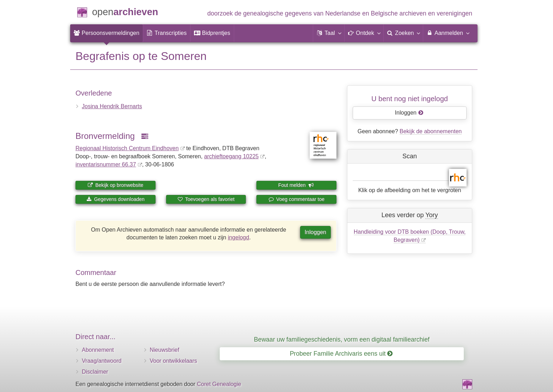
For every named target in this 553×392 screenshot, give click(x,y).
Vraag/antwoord (102, 361)
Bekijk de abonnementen (431, 131)
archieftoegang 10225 (232, 156)
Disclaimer (95, 372)
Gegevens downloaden (116, 199)
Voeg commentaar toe (296, 199)
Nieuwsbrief (165, 350)
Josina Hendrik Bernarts (112, 106)
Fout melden (296, 185)
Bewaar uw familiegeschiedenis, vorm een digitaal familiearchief (342, 339)
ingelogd (239, 237)
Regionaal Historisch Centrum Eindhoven (127, 148)
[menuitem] (107, 33)
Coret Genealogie (219, 384)
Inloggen (315, 232)
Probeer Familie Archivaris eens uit (341, 354)
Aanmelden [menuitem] (448, 33)
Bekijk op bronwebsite (115, 185)
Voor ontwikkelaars (174, 361)
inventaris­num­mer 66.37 (106, 164)
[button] (329, 33)
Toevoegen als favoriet (206, 199)
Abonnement (98, 350)
